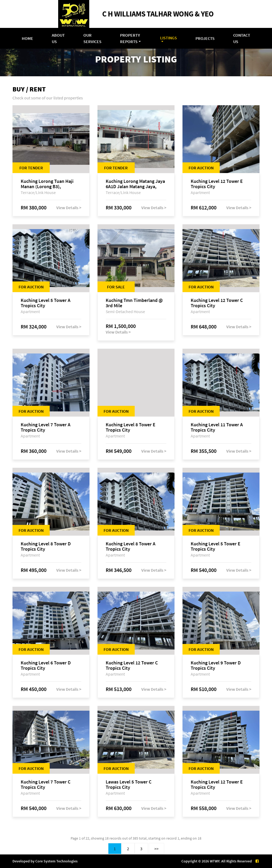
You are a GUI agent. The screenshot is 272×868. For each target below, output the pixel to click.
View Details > (69, 208)
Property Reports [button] (130, 38)
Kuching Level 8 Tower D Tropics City (46, 546)
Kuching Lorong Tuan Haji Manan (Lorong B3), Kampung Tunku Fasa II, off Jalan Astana (48, 184)
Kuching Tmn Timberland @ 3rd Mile (134, 303)
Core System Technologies (56, 861)
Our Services (92, 38)
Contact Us (242, 38)
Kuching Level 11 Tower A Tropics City (217, 427)
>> (156, 849)
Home (27, 38)
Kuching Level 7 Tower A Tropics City (46, 427)
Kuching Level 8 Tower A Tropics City (131, 546)
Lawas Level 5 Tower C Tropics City (129, 785)
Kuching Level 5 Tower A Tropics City (46, 303)
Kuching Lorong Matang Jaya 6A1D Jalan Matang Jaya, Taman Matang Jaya (135, 184)
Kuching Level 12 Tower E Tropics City (217, 184)
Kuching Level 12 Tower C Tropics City (217, 303)
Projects (205, 38)
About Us (58, 38)
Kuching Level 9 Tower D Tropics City (216, 665)
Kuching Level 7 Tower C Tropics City (46, 785)
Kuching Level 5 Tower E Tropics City (216, 546)
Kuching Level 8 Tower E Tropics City (131, 427)
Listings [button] (169, 38)
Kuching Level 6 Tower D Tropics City (46, 665)
